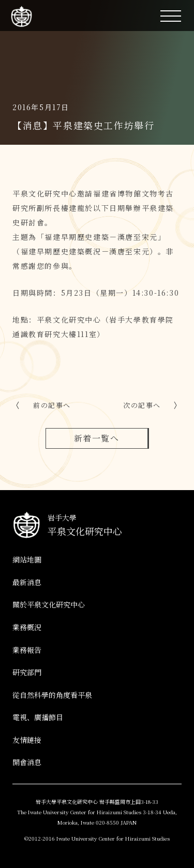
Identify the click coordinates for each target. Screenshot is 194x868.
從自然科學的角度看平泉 (52, 695)
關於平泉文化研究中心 (49, 604)
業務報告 (27, 650)
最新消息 (27, 582)
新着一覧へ (97, 438)
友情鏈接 (27, 740)
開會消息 (27, 762)
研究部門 (27, 672)
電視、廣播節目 (38, 717)
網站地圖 (27, 559)
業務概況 (27, 627)
